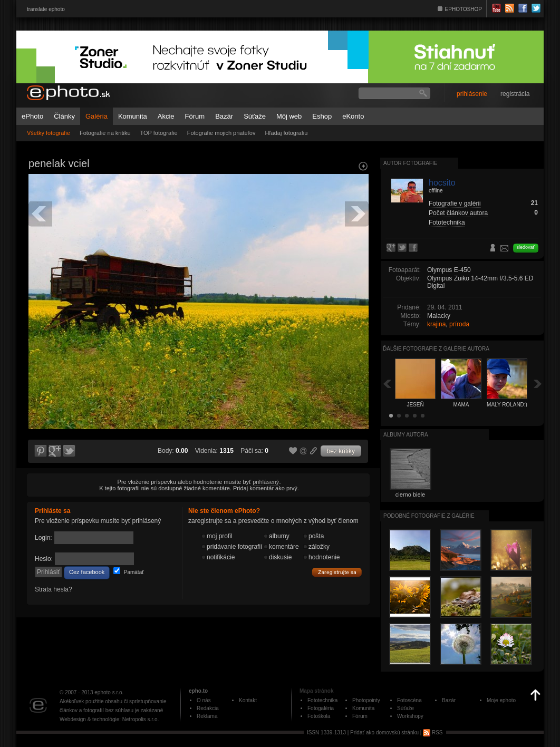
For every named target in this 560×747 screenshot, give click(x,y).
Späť (387, 384)
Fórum (195, 116)
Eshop (322, 116)
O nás (204, 700)
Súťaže (255, 116)
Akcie (166, 116)
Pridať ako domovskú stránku (384, 733)
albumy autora (406, 435)
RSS (433, 733)
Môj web (289, 116)
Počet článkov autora (458, 213)
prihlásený (266, 482)
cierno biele (410, 494)
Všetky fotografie (49, 133)
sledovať (526, 247)
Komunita (133, 116)
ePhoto (32, 116)
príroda (459, 324)
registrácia (515, 94)
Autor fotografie (410, 163)
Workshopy (410, 716)
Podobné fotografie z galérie (429, 516)
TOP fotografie (159, 133)
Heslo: (44, 559)
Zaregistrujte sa (337, 573)
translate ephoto (46, 9)
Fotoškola (319, 716)
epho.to (198, 691)
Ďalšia (538, 384)
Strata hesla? (54, 589)
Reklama (207, 716)
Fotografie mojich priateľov (221, 133)
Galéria (96, 116)
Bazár (224, 116)
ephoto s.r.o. (109, 692)
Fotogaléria (321, 708)
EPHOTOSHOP (464, 9)
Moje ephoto (501, 700)
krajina (436, 324)
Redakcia (208, 708)
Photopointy (366, 700)
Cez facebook (87, 572)
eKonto (353, 116)
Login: (44, 538)
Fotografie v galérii (455, 203)
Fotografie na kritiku (105, 133)
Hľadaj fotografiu (286, 133)
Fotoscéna (409, 700)
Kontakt (248, 700)
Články (64, 116)
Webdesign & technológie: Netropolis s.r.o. (109, 719)
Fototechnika (447, 222)
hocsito (442, 183)
